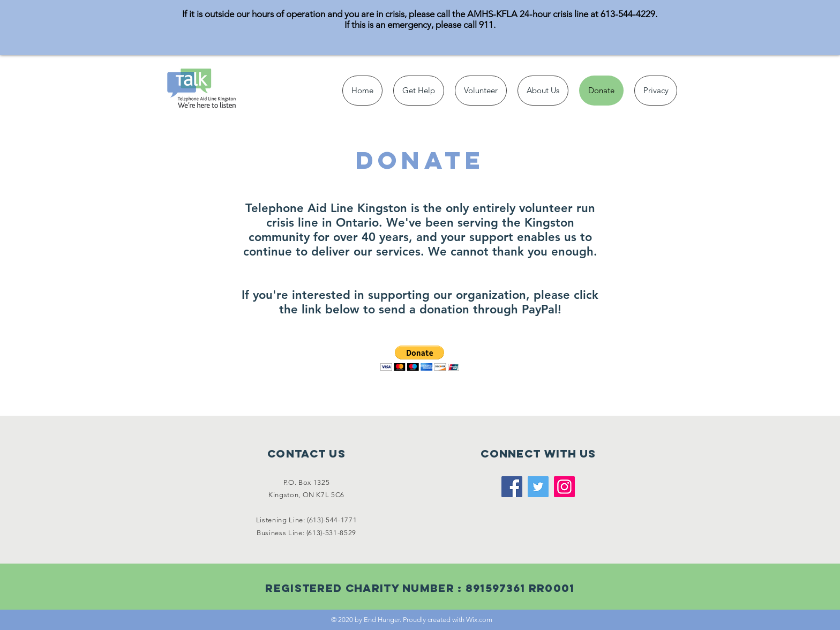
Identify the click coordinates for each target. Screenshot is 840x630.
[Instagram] (564, 487)
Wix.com (479, 620)
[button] (420, 358)
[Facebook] (512, 487)
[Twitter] (538, 487)
